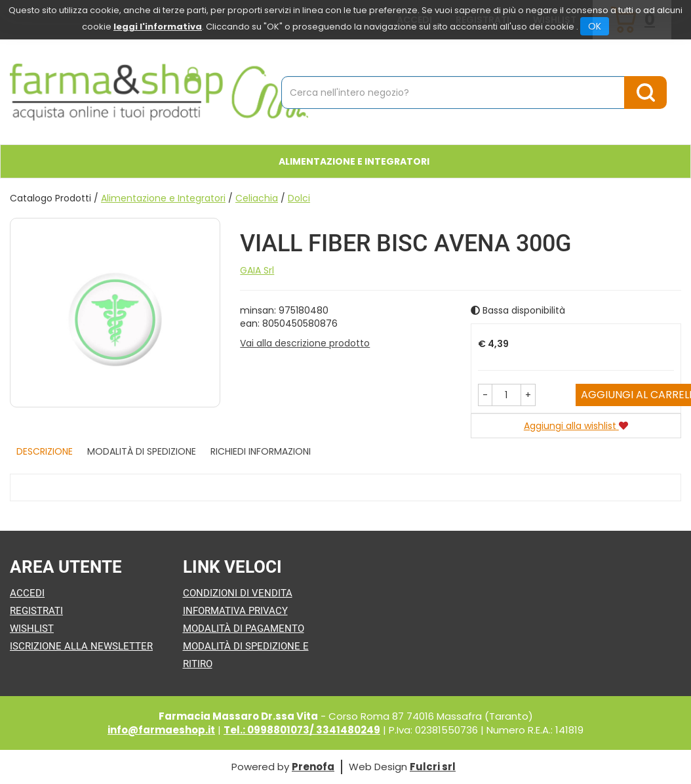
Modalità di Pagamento (244, 629)
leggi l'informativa (158, 27)
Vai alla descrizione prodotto (305, 343)
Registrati (36, 611)
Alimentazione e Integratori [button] (354, 161)
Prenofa (313, 767)
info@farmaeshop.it (161, 730)
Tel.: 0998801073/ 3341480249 (302, 730)
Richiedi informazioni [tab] (261, 451)
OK (595, 26)
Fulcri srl (433, 767)
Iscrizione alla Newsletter (81, 646)
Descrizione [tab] (45, 451)
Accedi (27, 593)
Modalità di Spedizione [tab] (142, 451)
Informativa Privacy (235, 611)
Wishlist (32, 629)
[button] (485, 395)
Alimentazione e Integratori (163, 198)
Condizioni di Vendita (238, 593)
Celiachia (257, 198)
